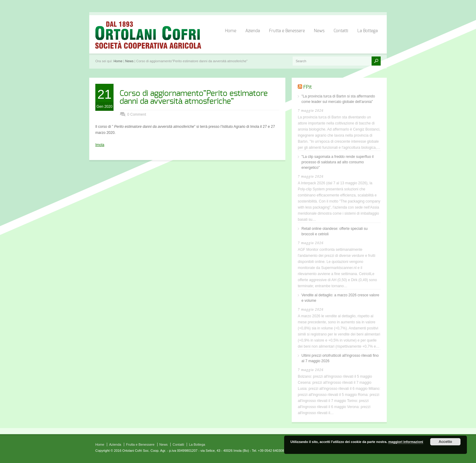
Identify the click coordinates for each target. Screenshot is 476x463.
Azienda (253, 31)
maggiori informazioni (406, 442)
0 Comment (137, 114)
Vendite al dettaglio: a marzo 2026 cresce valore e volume (340, 298)
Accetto (445, 442)
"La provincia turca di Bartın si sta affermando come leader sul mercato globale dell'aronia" (338, 99)
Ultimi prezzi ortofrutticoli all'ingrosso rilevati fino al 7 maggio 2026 (340, 358)
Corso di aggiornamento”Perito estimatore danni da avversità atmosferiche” (194, 97)
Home (231, 31)
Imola (100, 145)
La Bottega (367, 31)
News (319, 31)
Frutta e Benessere (287, 31)
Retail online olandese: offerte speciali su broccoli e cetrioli (335, 231)
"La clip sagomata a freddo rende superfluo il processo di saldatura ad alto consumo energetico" (338, 162)
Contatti (341, 31)
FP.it (308, 87)
